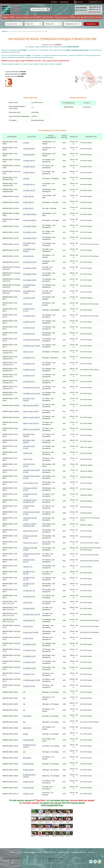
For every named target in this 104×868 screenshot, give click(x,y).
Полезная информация (79, 852)
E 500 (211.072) (28, 304)
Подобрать (91, 24)
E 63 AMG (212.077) (29, 334)
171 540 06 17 (87, 107)
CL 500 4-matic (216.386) (31, 632)
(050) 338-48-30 (95, 7)
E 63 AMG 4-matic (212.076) (31, 340)
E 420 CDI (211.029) (29, 298)
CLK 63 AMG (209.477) (30, 220)
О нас (78, 17)
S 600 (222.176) (28, 603)
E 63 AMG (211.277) (29, 358)
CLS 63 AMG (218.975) (30, 280)
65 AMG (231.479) (28, 788)
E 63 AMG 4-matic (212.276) (31, 388)
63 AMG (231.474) (28, 782)
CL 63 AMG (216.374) (29, 644)
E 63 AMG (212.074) (29, 316)
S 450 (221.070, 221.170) (30, 531)
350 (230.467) (27, 716)
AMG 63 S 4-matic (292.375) (31, 429)
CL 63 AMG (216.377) (29, 656)
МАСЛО (72, 17)
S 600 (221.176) (28, 567)
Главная (5, 17)
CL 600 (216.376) (28, 638)
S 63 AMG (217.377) (29, 674)
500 (24, 722)
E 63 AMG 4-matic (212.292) (31, 393)
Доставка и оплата (88, 17)
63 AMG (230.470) (28, 764)
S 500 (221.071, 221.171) (30, 543)
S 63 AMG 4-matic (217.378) (31, 680)
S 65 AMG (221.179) (29, 591)
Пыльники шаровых (62, 17)
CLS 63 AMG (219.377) (30, 262)
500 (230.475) (27, 728)
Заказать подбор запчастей (25, 17)
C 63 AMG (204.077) (29, 149)
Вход (55, 2)
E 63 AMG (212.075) (29, 328)
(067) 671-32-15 (95, 9)
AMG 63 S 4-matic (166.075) (31, 417)
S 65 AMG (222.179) (29, 620)
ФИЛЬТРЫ (47, 852)
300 (24, 698)
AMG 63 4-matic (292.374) (31, 423)
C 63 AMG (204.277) (29, 184)
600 (24, 752)
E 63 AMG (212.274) (29, 364)
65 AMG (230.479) (28, 770)
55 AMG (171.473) (28, 794)
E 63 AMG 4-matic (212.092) (31, 346)
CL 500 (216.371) (28, 626)
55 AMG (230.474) (28, 740)
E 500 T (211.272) (28, 352)
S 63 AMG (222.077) (29, 608)
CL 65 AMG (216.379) (29, 662)
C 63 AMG (26, 143)
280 (24, 692)
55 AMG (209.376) (28, 196)
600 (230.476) (27, 758)
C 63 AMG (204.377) (29, 161)
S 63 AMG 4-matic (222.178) (31, 614)
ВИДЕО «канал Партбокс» (45, 17)
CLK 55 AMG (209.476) (30, 214)
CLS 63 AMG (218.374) (30, 226)
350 (24, 704)
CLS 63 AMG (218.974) (30, 268)
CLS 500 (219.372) (28, 256)
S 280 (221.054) (28, 453)
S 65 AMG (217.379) (29, 686)
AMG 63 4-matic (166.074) (31, 405)
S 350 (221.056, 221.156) (30, 483)
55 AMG (25, 734)
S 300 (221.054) (28, 459)
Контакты (98, 17)
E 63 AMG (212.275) (29, 376)
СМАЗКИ (12, 17)
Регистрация (64, 2)
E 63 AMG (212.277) (29, 382)
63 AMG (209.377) (28, 202)
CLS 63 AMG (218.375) (30, 238)
